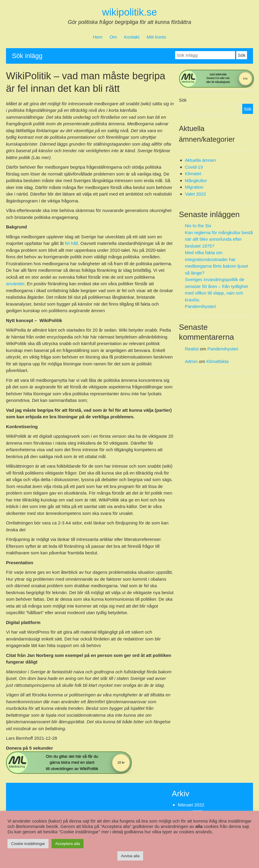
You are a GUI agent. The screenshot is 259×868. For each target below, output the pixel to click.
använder (15, 284)
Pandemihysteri (200, 306)
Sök (183, 100)
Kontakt (132, 37)
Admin (191, 361)
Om (113, 37)
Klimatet (193, 174)
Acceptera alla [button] (67, 844)
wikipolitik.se (129, 12)
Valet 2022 (196, 194)
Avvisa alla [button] (130, 856)
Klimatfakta (217, 361)
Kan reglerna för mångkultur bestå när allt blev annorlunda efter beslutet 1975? (219, 239)
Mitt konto (156, 37)
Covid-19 (194, 167)
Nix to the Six (198, 226)
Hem (98, 37)
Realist (192, 349)
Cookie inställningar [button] (28, 844)
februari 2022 (191, 805)
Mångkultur (196, 180)
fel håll (71, 243)
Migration (194, 187)
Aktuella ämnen (200, 160)
